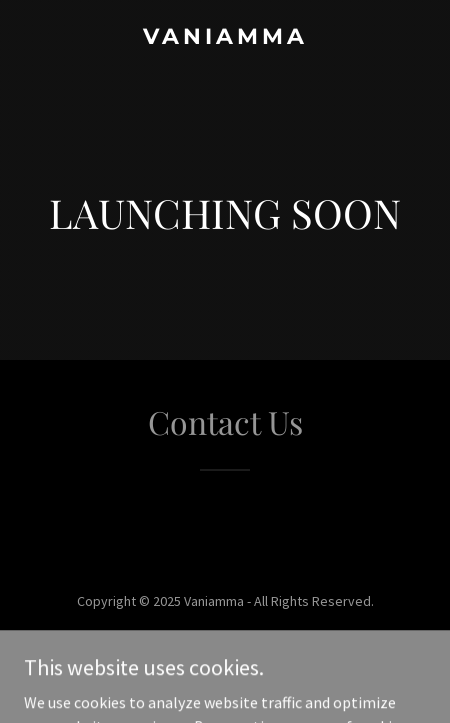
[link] (225, 38)
